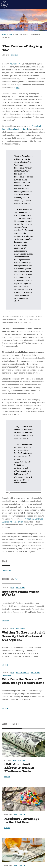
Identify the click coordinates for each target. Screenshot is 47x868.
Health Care (21, 760)
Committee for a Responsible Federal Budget (4, 4)
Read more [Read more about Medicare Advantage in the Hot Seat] (7, 828)
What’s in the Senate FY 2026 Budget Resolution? (23, 681)
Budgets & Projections (22, 673)
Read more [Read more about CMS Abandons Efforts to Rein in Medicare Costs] (7, 777)
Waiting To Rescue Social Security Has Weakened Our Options (23, 636)
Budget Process (6, 675)
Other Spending (35, 673)
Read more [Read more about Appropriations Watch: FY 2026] (5, 621)
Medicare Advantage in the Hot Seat (22, 821)
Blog (13, 628)
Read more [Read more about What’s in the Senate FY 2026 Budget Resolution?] (5, 708)
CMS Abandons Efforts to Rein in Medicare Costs (19, 768)
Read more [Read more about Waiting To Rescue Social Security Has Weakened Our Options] (5, 665)
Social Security (21, 628)
